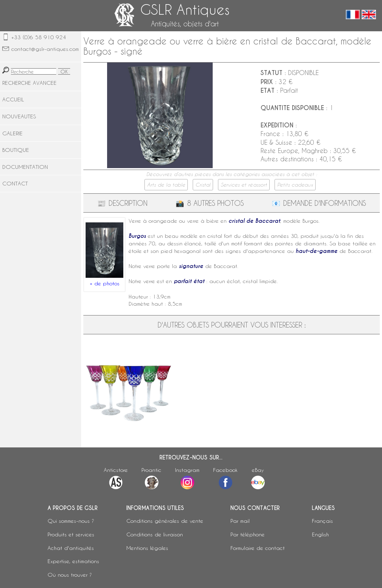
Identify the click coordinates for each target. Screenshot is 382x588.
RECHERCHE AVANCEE (29, 83)
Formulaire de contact (258, 548)
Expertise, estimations (73, 561)
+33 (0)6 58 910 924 (39, 37)
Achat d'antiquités (71, 548)
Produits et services (71, 534)
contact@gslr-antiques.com (45, 49)
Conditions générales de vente (165, 521)
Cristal (203, 185)
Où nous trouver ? (70, 575)
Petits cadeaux (295, 185)
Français (322, 521)
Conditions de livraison (155, 534)
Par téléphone (248, 534)
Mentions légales (147, 548)
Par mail (240, 521)
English (320, 534)
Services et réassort (244, 185)
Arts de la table (166, 185)
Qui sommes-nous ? (71, 521)
